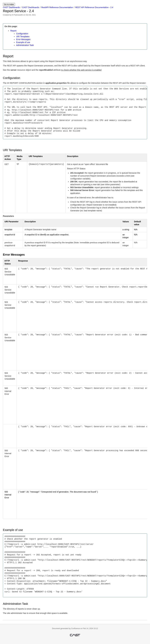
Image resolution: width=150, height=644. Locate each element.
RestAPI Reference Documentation (57, 7)
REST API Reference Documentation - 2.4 (94, 7)
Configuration (22, 34)
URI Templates (23, 36)
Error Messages (23, 39)
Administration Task (25, 45)
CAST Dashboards (11, 7)
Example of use (23, 42)
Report (13, 31)
